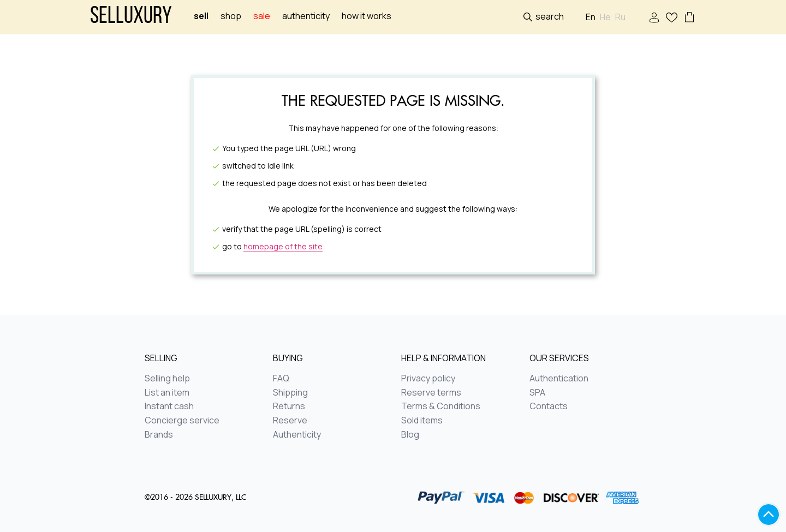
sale (262, 16)
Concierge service (182, 421)
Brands (159, 435)
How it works (367, 16)
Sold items (422, 421)
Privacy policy (428, 379)
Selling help (167, 379)
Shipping (290, 393)
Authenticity (306, 16)
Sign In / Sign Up (654, 18)
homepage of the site (283, 246)
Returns (289, 407)
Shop (231, 16)
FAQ (281, 379)
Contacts (549, 407)
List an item (167, 393)
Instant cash (169, 407)
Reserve (290, 421)
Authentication (559, 379)
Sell (201, 16)
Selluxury (131, 17)
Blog (410, 435)
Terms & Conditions (441, 407)
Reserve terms (431, 393)
